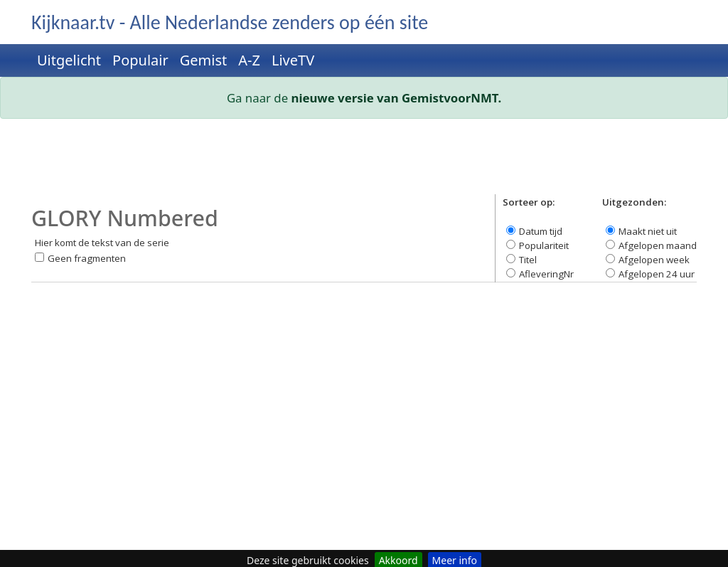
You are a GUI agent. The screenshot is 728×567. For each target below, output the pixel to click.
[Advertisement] (364, 162)
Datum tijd (541, 231)
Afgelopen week (654, 260)
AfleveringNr (546, 274)
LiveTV (293, 60)
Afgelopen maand (658, 245)
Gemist (204, 60)
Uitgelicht (69, 60)
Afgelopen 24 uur (657, 274)
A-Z (249, 60)
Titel (528, 260)
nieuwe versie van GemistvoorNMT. (397, 98)
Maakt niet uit (648, 231)
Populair (140, 60)
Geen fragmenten (87, 258)
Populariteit (544, 245)
